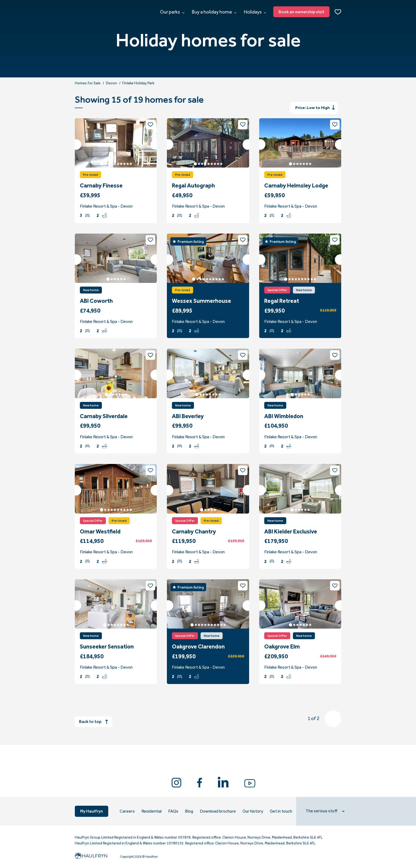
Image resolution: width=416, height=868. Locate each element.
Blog (189, 811)
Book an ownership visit (301, 12)
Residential (151, 811)
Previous (76, 144)
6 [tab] (118, 164)
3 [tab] (109, 164)
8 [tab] (124, 164)
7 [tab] (121, 164)
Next (156, 144)
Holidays (255, 12)
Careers (127, 811)
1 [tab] (102, 164)
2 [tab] (105, 164)
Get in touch (281, 811)
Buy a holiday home (214, 12)
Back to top (94, 722)
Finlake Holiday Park (138, 83)
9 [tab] (128, 164)
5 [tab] (115, 164)
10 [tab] (131, 164)
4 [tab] (112, 164)
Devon (111, 83)
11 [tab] (224, 625)
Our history (253, 811)
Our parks (172, 12)
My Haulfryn (92, 811)
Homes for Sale (88, 83)
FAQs (173, 811)
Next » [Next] (333, 719)
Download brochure (218, 811)
